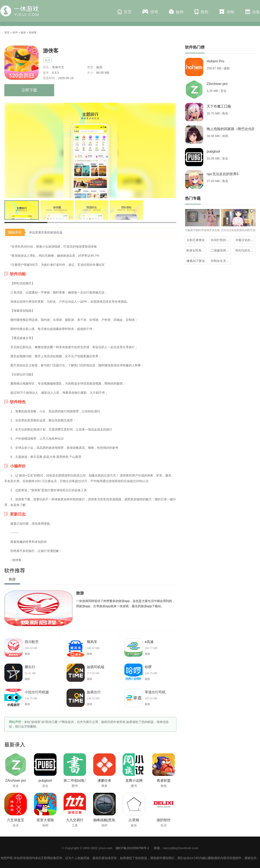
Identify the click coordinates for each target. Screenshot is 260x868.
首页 (125, 12)
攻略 (227, 12)
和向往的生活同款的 (245, 250)
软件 (176, 12)
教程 (201, 12)
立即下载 (29, 90)
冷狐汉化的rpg (245, 240)
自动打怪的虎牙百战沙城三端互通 (221, 240)
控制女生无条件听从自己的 (221, 261)
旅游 (23, 33)
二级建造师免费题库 (221, 250)
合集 (253, 12)
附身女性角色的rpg (196, 250)
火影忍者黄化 (196, 240)
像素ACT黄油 (196, 261)
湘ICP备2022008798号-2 (132, 848)
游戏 (150, 12)
